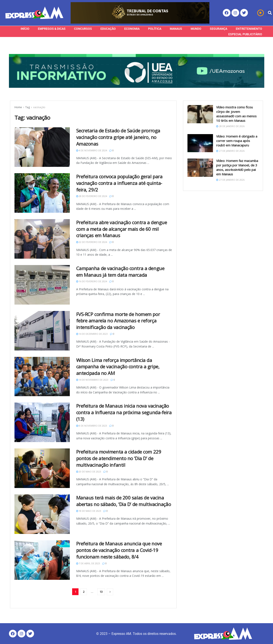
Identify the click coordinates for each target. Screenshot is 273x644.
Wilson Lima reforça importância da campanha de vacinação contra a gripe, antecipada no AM (118, 367)
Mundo (196, 29)
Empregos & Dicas (52, 29)
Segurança (219, 29)
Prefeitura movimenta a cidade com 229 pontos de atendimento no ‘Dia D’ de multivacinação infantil (119, 458)
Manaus (176, 29)
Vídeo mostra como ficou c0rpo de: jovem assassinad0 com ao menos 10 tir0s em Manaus (236, 114)
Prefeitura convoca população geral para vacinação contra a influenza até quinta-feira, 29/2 (119, 183)
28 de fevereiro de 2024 (92, 196)
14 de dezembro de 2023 (92, 334)
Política (155, 29)
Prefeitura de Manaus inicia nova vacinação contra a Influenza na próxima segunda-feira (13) (124, 412)
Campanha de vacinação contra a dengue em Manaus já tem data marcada (120, 272)
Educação (108, 29)
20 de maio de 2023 (89, 472)
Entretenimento (249, 29)
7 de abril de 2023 (88, 563)
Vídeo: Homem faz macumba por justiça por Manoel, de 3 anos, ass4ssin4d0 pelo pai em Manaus (237, 167)
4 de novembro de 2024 (92, 150)
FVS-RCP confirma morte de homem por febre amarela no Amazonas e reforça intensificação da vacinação (118, 321)
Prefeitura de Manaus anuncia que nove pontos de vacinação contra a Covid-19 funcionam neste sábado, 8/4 (119, 550)
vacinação (39, 107)
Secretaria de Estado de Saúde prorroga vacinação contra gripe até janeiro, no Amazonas (118, 137)
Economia (132, 29)
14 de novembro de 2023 (92, 380)
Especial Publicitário (245, 34)
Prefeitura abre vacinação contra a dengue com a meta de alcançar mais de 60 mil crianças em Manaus (122, 229)
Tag (28, 107)
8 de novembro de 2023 (92, 426)
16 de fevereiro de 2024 (92, 281)
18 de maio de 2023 (89, 511)
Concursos (83, 29)
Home (18, 107)
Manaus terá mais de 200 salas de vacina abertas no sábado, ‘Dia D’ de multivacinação (124, 501)
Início (25, 29)
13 (101, 592)
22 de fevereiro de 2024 (92, 242)
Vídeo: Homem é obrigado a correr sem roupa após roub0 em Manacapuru (237, 141)
